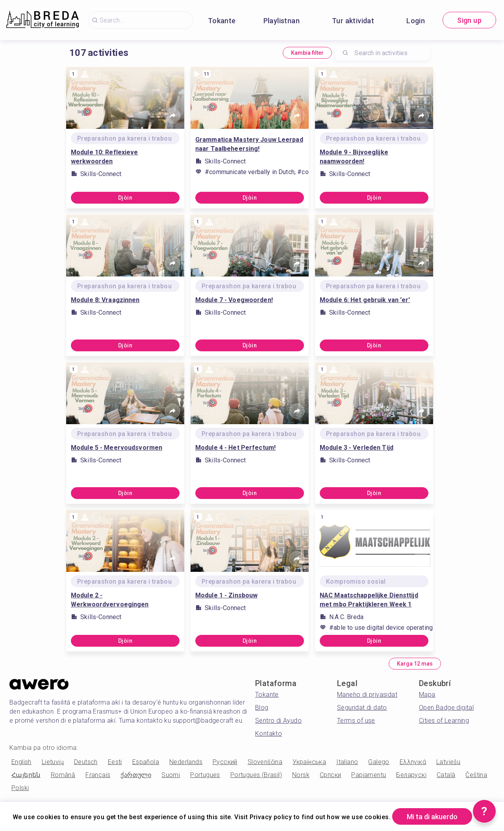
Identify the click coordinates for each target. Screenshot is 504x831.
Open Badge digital (446, 708)
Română (63, 775)
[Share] (172, 116)
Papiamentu (369, 775)
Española (146, 762)
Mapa (427, 695)
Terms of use (356, 721)
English (21, 762)
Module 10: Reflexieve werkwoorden (105, 157)
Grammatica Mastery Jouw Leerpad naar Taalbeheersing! (249, 144)
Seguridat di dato (362, 708)
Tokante (222, 21)
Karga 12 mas (415, 664)
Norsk (301, 775)
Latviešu (448, 762)
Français (98, 775)
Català (446, 775)
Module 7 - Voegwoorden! (234, 300)
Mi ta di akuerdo (432, 817)
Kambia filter (307, 53)
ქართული (136, 775)
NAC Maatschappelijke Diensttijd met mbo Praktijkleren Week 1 (369, 600)
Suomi (171, 775)
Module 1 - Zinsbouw (226, 595)
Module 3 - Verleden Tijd (357, 448)
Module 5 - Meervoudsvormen (117, 448)
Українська (309, 762)
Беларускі (411, 775)
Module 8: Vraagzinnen (105, 300)
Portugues (205, 775)
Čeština (476, 775)
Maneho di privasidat (367, 695)
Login (416, 21)
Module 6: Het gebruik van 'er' (365, 300)
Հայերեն (26, 775)
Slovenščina (265, 762)
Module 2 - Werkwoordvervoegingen (110, 600)
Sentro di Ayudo (278, 721)
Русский (225, 762)
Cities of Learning (444, 721)
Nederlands (186, 762)
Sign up (469, 20)
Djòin (125, 198)
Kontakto (269, 734)
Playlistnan (282, 21)
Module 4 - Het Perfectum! (235, 448)
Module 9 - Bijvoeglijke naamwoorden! (354, 157)
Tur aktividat (353, 21)
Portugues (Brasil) (256, 775)
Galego (379, 762)
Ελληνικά (413, 762)
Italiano (347, 762)
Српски (330, 775)
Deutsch (86, 762)
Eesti (115, 762)
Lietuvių (53, 762)
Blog (262, 708)
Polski (20, 788)
